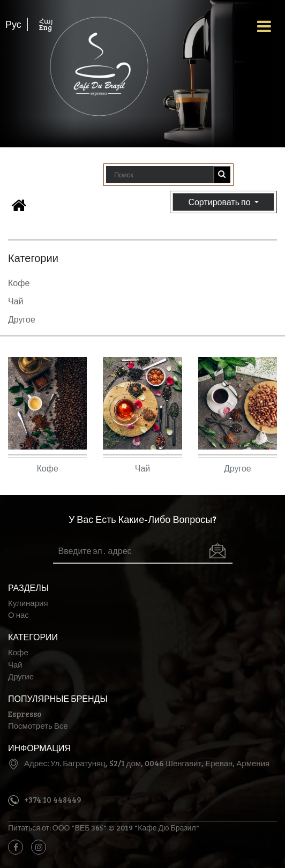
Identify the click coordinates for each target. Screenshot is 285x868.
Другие (21, 676)
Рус (13, 24)
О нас (18, 615)
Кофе (19, 283)
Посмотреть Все (38, 725)
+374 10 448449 (53, 799)
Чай (16, 301)
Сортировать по (223, 202)
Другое (22, 319)
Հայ (46, 21)
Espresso (25, 714)
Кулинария (28, 603)
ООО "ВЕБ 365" (80, 828)
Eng (46, 27)
